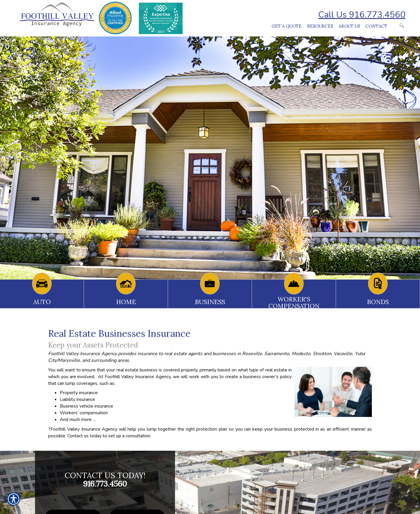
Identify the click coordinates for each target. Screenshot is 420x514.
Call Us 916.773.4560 (362, 15)
